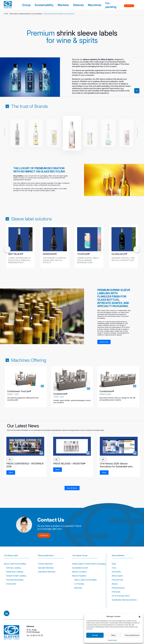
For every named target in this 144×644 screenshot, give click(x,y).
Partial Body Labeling (15, 572)
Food (114, 568)
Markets (78, 5)
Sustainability (65, 5)
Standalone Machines (47, 572)
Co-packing (111, 5)
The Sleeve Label (11, 552)
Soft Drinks (116, 572)
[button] (140, 616)
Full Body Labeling (13, 568)
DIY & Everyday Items (121, 596)
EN (138, 5)
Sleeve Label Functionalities (15, 564)
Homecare (116, 592)
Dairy (114, 564)
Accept (95, 635)
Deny (113, 635)
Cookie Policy (112, 640)
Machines (99, 5)
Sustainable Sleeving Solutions (124, 600)
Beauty (115, 584)
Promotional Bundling (15, 580)
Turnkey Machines (45, 564)
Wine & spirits (117, 576)
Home (6, 14)
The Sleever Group (80, 552)
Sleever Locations (79, 572)
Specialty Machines (46, 568)
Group (53, 5)
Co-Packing (79, 584)
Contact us (129, 5)
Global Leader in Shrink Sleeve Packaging (89, 564)
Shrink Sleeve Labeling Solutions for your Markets (26, 14)
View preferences (132, 635)
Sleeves (88, 5)
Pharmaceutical (118, 588)
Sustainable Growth (80, 568)
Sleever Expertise (79, 576)
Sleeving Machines (46, 552)
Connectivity (11, 584)
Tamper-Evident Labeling (16, 576)
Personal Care (117, 580)
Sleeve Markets (119, 552)
